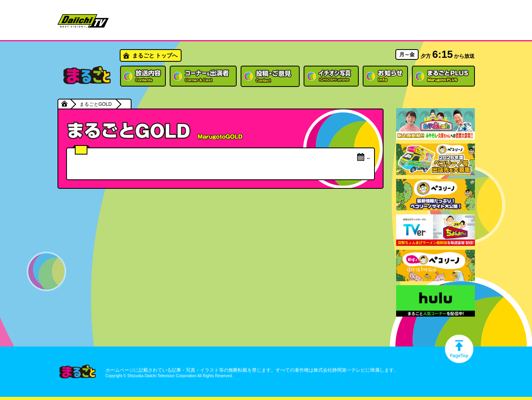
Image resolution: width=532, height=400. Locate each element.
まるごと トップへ (155, 55)
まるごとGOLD (96, 104)
